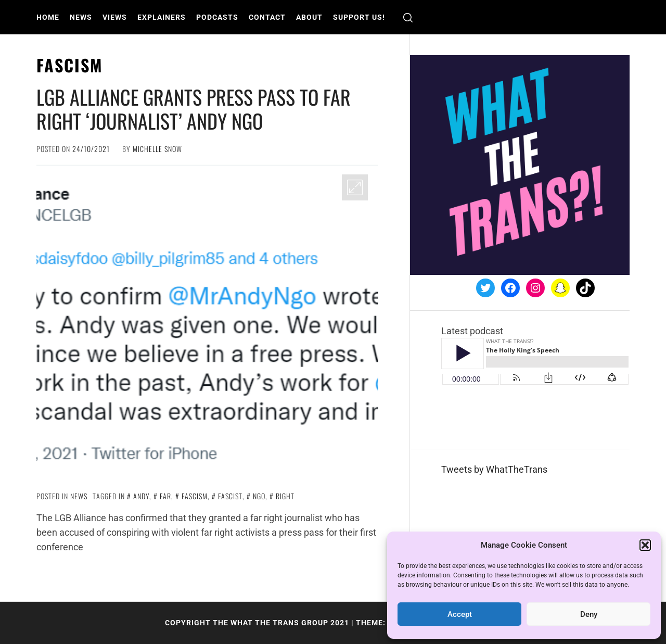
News (81, 17)
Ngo (259, 496)
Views (115, 17)
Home (48, 17)
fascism (195, 496)
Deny (589, 614)
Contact (267, 17)
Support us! (359, 17)
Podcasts (217, 17)
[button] (645, 545)
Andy (141, 496)
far (165, 496)
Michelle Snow (157, 149)
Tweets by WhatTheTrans (494, 469)
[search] (408, 17)
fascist (230, 496)
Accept (460, 614)
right (285, 496)
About (309, 17)
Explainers (162, 17)
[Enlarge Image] (355, 187)
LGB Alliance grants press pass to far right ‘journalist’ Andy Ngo (194, 109)
